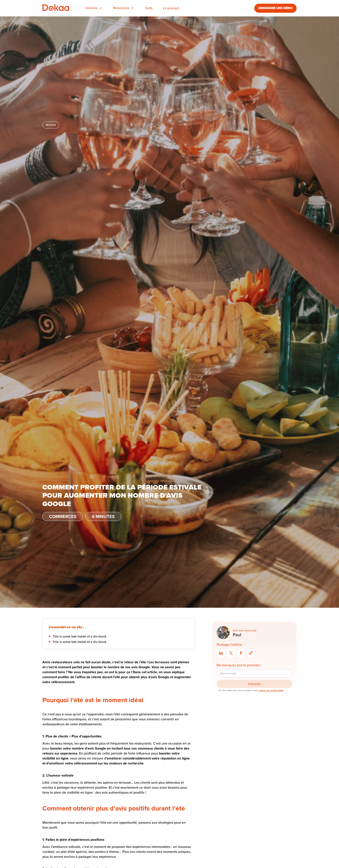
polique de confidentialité (271, 690)
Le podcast (171, 8)
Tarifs (149, 8)
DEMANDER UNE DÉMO (275, 8)
